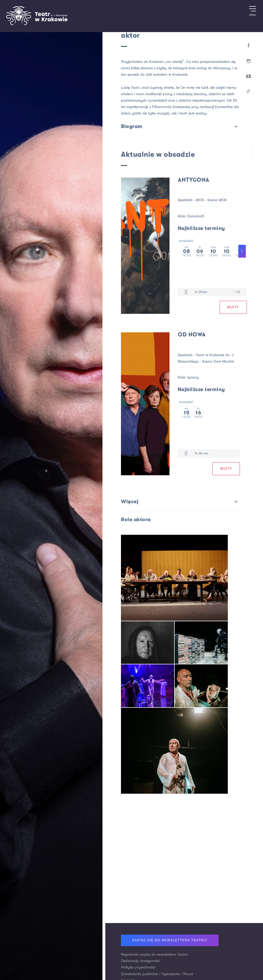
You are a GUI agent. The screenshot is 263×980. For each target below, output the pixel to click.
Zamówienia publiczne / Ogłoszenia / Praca (157, 974)
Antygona (194, 180)
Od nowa (192, 335)
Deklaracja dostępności (140, 961)
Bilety (233, 307)
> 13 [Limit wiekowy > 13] (237, 292)
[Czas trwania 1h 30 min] (186, 454)
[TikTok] (249, 92)
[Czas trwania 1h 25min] (186, 292)
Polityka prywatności (138, 967)
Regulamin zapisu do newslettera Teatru (154, 954)
